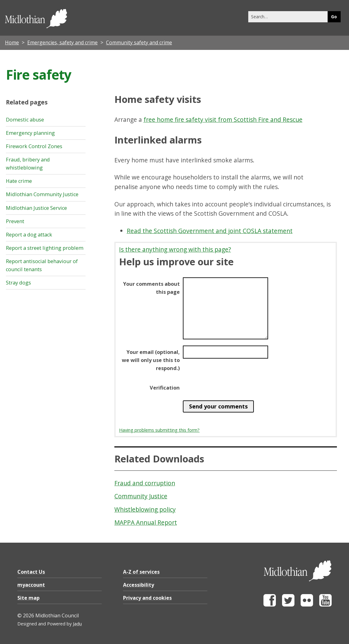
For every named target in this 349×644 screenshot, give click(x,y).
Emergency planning (30, 133)
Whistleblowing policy (145, 509)
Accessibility (139, 585)
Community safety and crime (139, 42)
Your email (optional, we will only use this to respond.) (151, 360)
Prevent (15, 221)
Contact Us (31, 572)
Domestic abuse (25, 120)
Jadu (77, 624)
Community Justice (141, 496)
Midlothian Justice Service (36, 208)
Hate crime (19, 181)
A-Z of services (141, 572)
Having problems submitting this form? (159, 430)
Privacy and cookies (147, 598)
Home (12, 42)
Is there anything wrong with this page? (175, 249)
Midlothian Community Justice (42, 194)
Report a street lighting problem (45, 248)
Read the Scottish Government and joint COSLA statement (210, 231)
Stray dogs (18, 283)
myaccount (31, 585)
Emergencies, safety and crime (62, 42)
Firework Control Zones (34, 146)
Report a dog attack (29, 235)
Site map (29, 598)
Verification (165, 388)
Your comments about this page (151, 288)
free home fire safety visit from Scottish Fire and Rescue (223, 119)
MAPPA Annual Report (146, 522)
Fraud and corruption (145, 483)
